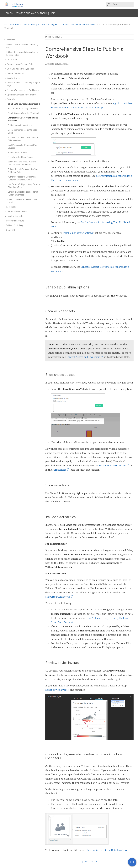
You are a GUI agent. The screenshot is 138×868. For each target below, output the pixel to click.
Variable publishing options (78, 233)
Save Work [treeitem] (11, 99)
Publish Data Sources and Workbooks (79, 25)
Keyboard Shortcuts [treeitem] (15, 221)
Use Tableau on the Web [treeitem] (17, 212)
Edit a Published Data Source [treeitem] (21, 157)
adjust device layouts (57, 690)
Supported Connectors (58, 597)
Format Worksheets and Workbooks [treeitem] (22, 90)
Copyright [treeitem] (11, 230)
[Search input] (123, 4)
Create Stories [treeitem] (13, 78)
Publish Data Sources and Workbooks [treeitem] (23, 104)
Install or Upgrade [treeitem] (14, 216)
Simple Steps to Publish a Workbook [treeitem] (24, 113)
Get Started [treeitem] (12, 60)
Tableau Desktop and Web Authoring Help (41, 25)
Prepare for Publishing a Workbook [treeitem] (23, 109)
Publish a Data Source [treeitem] (18, 153)
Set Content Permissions (113, 466)
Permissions (60, 470)
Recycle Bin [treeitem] (11, 207)
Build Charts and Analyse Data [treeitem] (20, 69)
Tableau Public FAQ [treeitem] (14, 225)
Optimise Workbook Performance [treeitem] (21, 95)
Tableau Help (12, 25)
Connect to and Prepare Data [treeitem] (20, 64)
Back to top (89, 862)
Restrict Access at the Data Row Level (107, 850)
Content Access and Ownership (84, 357)
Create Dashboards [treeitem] (15, 73)
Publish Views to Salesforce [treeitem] (20, 125)
